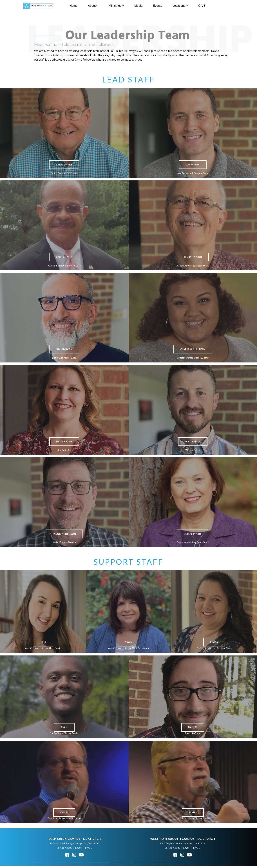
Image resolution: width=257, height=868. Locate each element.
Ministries (116, 6)
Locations (180, 6)
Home (73, 6)
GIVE (202, 6)
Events (157, 6)
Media (138, 6)
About (93, 6)
